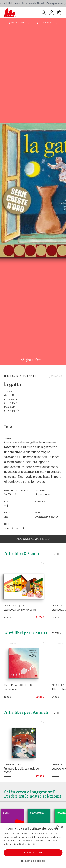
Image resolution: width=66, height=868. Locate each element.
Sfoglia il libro (33, 360)
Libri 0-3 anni (11, 376)
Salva (56, 376)
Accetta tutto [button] (33, 853)
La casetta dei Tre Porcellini (20, 610)
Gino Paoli (12, 396)
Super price (30, 376)
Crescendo (10, 689)
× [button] (62, 827)
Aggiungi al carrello (33, 539)
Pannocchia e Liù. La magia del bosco (21, 770)
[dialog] (33, 845)
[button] (33, 861)
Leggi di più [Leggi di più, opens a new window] (29, 844)
